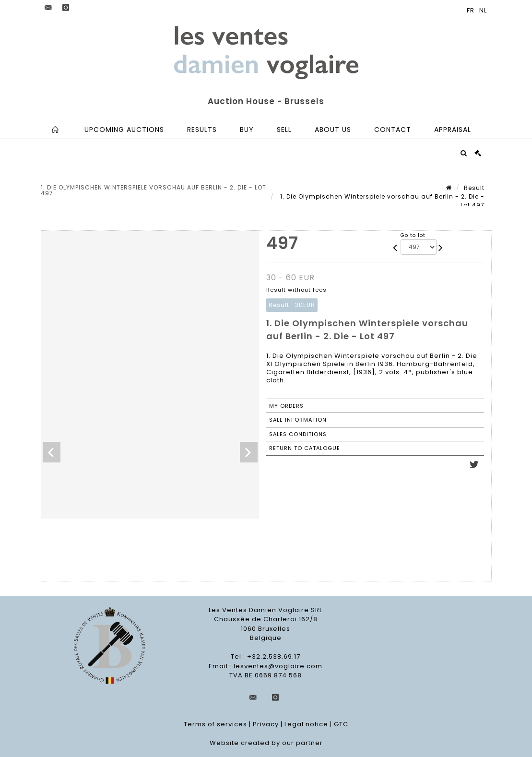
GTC (341, 724)
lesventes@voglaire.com (278, 666)
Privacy (266, 724)
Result (474, 188)
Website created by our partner (266, 743)
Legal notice (306, 724)
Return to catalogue (305, 448)
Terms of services (215, 724)
